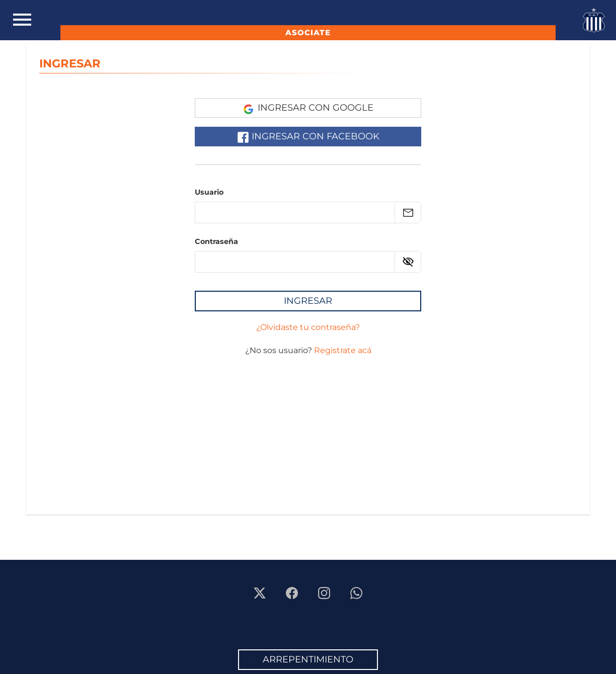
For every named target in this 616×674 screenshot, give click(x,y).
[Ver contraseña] (408, 262)
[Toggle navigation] (22, 20)
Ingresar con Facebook (308, 137)
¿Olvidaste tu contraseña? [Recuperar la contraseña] (308, 327)
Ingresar (308, 301)
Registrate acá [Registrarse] (343, 350)
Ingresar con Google (308, 108)
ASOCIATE (308, 32)
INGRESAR (70, 63)
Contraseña (216, 241)
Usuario (209, 192)
